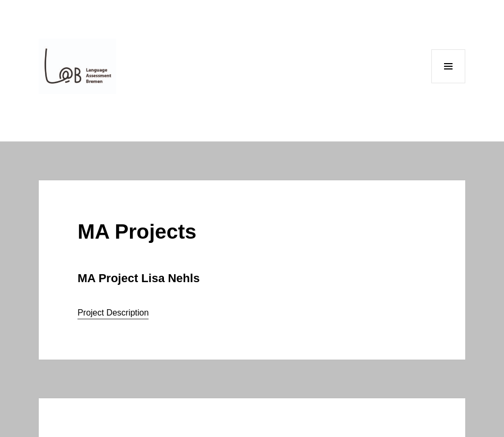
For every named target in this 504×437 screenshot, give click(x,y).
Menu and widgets (449, 83)
